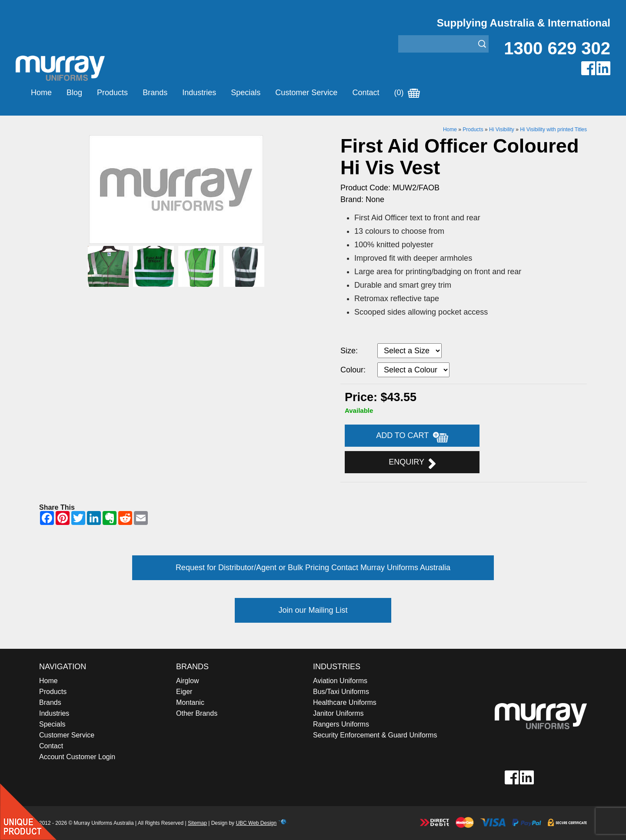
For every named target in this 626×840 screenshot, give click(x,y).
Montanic (190, 702)
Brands (155, 93)
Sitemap (197, 823)
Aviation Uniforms (340, 681)
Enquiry (412, 463)
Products (112, 93)
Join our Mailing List (313, 610)
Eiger (184, 692)
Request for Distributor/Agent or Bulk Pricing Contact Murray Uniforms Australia (313, 568)
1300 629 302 (557, 48)
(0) (407, 93)
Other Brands (197, 713)
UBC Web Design (256, 823)
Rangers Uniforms (341, 724)
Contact (366, 93)
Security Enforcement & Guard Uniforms (375, 735)
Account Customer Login (77, 757)
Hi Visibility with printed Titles (553, 129)
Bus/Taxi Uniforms (341, 692)
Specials (246, 93)
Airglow (187, 681)
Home (41, 93)
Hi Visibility (502, 129)
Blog (74, 93)
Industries (199, 93)
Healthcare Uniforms (345, 702)
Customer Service (306, 93)
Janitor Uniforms (338, 713)
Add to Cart (412, 437)
